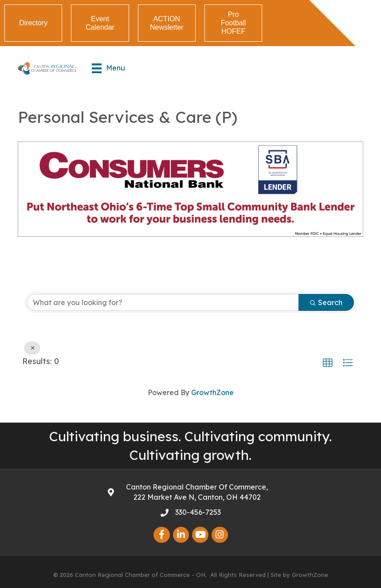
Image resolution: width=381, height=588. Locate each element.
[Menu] (108, 68)
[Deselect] (32, 348)
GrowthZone (212, 392)
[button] (328, 363)
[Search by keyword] (163, 302)
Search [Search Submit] (326, 302)
